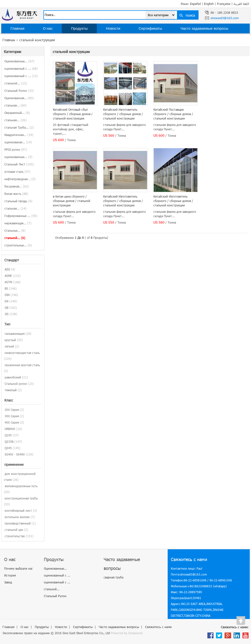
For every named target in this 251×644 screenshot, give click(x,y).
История (10, 575)
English (209, 4)
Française (224, 4)
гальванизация (15, 334)
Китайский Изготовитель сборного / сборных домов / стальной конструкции (123, 114)
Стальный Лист (19, 164)
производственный (18, 523)
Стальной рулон (16, 384)
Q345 (8, 448)
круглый (10, 340)
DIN (7, 295)
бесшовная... (17, 186)
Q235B (9, 442)
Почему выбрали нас (19, 568)
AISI (7, 269)
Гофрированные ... (21, 216)
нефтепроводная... (20, 179)
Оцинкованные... (19, 61)
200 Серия (12, 410)
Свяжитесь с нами (26, 38)
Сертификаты (151, 28)
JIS (7, 314)
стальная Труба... (19, 127)
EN (6, 301)
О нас (48, 28)
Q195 (8, 435)
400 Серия (12, 422)
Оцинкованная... (19, 98)
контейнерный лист (18, 510)
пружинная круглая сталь (22, 365)
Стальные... (15, 230)
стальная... (15, 105)
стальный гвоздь (18, 201)
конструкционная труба (21, 498)
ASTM (8, 282)
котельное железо (17, 517)
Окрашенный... (17, 113)
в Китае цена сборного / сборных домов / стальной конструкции (72, 201)
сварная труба (113, 577)
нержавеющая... (18, 223)
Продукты (79, 28)
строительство (15, 536)
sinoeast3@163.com (225, 18)
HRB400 (10, 429)
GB (6, 308)
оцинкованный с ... (21, 68)
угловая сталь (17, 172)
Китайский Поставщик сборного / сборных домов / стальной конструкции (173, 114)
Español (195, 4)
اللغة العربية (241, 4)
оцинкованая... (18, 142)
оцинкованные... (18, 157)
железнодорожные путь (21, 486)
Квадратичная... (19, 135)
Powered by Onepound (127, 633)
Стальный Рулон (19, 91)
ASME (8, 276)
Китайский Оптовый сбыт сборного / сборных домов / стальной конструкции (73, 114)
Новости (113, 28)
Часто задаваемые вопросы (204, 28)
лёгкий (9, 346)
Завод (8, 582)
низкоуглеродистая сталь (22, 353)
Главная (18, 28)
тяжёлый (11, 390)
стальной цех (14, 530)
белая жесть (16, 194)
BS (6, 288)
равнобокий (13, 377)
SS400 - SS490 (15, 454)
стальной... (16, 83)
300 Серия (12, 416)
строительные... (18, 245)
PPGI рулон (16, 149)
